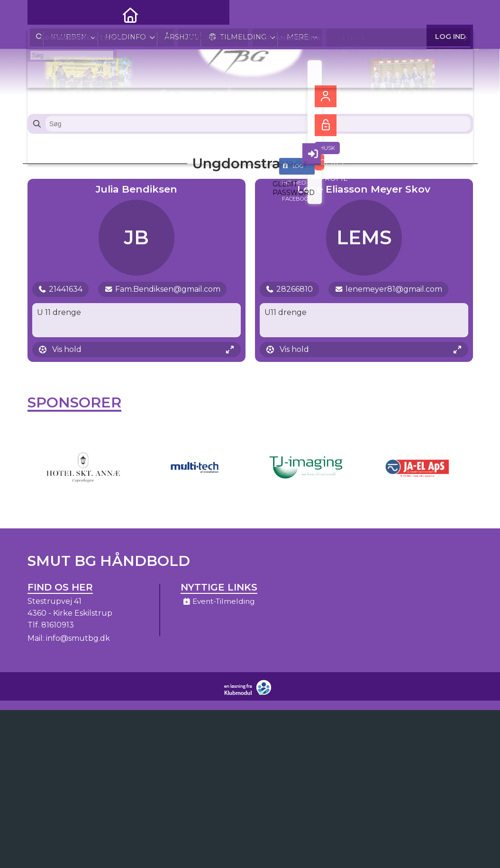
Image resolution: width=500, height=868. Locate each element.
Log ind (450, 14)
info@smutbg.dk (78, 642)
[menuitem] (42, 14)
